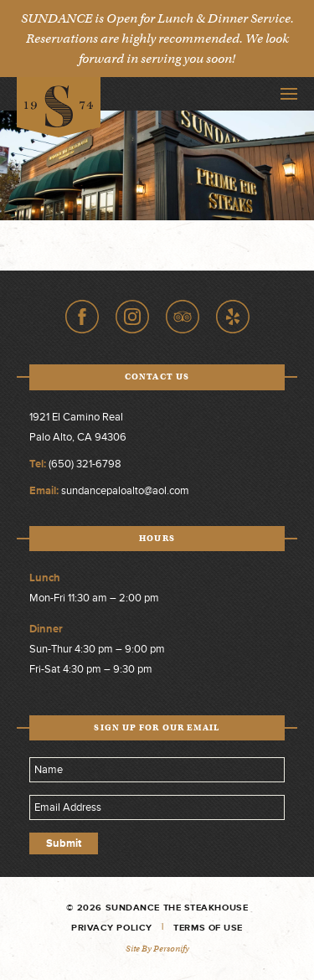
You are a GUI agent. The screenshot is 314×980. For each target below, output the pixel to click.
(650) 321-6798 (85, 464)
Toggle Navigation (289, 94)
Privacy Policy (112, 928)
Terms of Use (208, 928)
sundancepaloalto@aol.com (125, 491)
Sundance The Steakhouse (59, 108)
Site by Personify (157, 949)
